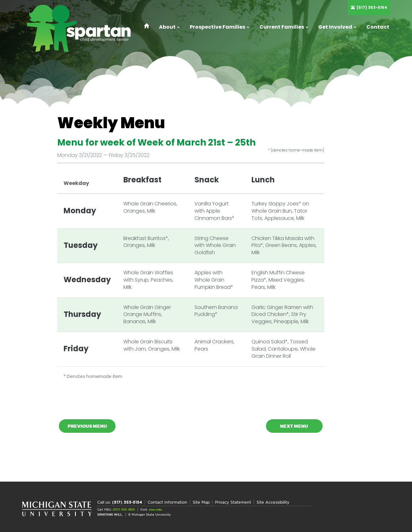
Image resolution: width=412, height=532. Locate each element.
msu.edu (155, 509)
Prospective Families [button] (220, 27)
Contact (378, 27)
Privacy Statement (233, 502)
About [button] (169, 27)
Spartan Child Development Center (82, 28)
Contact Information (167, 502)
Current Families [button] (284, 27)
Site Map (201, 502)
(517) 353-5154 (372, 7)
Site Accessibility (273, 502)
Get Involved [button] (337, 27)
